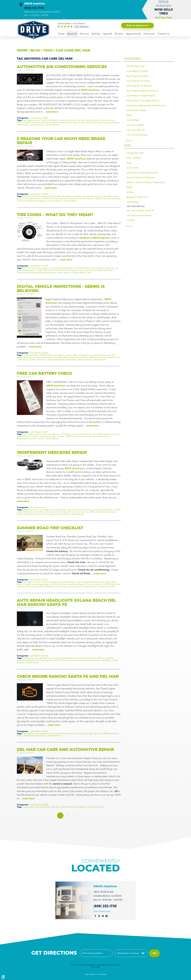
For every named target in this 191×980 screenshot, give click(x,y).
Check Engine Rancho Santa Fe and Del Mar (68, 676)
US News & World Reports (94, 238)
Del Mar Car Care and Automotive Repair (65, 749)
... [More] (128, 141)
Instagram (107, 915)
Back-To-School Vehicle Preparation (146, 183)
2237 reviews (82, 26)
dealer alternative (71, 357)
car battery (65, 434)
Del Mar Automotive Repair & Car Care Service (63, 123)
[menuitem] (62, 34)
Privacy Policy (102, 974)
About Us (73, 34)
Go (154, 953)
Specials (109, 34)
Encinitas (116, 199)
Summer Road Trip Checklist (50, 528)
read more (52, 112)
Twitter (103, 915)
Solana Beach (53, 125)
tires (89, 273)
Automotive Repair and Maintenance (146, 106)
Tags (48, 51)
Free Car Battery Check (45, 374)
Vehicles (97, 34)
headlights (106, 660)
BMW (129, 116)
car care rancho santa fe (88, 121)
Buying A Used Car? (137, 198)
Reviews (121, 34)
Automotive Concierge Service (143, 101)
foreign (51, 514)
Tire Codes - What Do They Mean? (55, 215)
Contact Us (166, 34)
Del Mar (36, 123)
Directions (151, 34)
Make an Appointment (136, 25)
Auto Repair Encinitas (138, 81)
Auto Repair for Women (139, 86)
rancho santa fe (37, 125)
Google (99, 915)
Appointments (135, 34)
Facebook (95, 915)
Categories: (133, 59)
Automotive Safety (136, 111)
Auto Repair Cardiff (39, 118)
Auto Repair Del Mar (39, 655)
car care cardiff (135, 126)
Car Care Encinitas (137, 135)
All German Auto (37, 508)
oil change (62, 586)
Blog (35, 51)
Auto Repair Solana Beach (141, 96)
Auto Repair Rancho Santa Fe (143, 91)
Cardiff (28, 123)
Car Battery (133, 121)
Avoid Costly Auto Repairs (47, 121)
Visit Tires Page (164, 17)
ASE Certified (30, 197)
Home (62, 34)
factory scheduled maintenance (32, 201)
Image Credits (90, 974)
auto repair (28, 121)
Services (85, 34)
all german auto (31, 355)
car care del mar (73, 51)
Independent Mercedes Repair (52, 453)
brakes (78, 197)
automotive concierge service (142, 173)
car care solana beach (31, 199)
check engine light (47, 436)
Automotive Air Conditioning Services (62, 67)
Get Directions (102, 911)
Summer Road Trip (107, 586)
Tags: (128, 146)
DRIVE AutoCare (90, 90)
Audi (129, 163)
